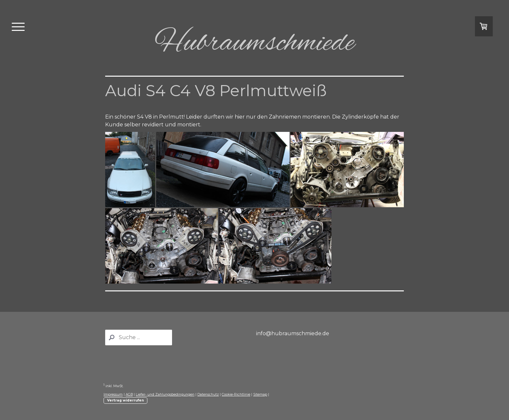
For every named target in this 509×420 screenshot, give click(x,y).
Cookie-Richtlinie (236, 395)
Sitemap (260, 395)
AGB (129, 395)
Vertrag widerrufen (125, 400)
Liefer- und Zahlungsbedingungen (165, 395)
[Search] (139, 337)
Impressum (113, 395)
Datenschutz (208, 395)
